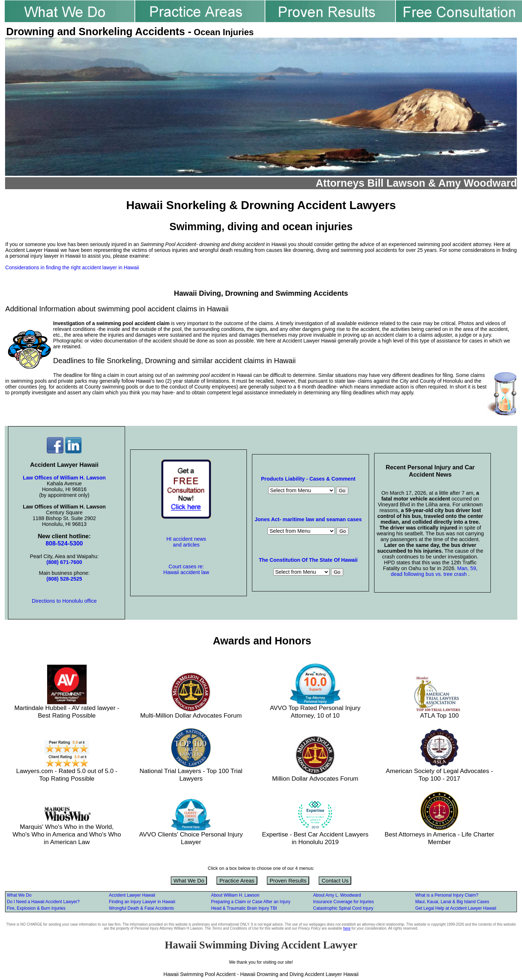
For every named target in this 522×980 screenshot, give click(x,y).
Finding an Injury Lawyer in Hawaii (142, 902)
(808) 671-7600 (64, 562)
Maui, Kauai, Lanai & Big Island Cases (452, 902)
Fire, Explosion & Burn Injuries (36, 908)
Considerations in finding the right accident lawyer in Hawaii (72, 267)
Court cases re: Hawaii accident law (186, 569)
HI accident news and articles (186, 542)
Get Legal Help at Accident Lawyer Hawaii (455, 908)
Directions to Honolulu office (64, 601)
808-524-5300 (64, 543)
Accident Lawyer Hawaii (132, 895)
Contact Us (335, 881)
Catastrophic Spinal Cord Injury (343, 908)
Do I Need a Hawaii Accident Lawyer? (43, 902)
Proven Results (288, 881)
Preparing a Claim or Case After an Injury (251, 902)
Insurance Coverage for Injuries (343, 902)
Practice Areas (237, 881)
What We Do (189, 881)
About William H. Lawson (235, 895)
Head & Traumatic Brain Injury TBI (244, 908)
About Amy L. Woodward (337, 895)
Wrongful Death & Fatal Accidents (142, 908)
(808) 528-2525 (64, 579)
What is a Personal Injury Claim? (447, 895)
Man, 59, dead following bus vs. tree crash (434, 571)
